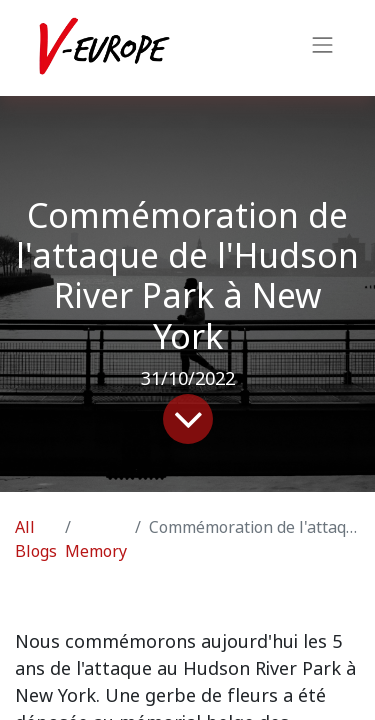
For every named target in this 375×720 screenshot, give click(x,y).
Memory (96, 551)
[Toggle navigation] (323, 48)
